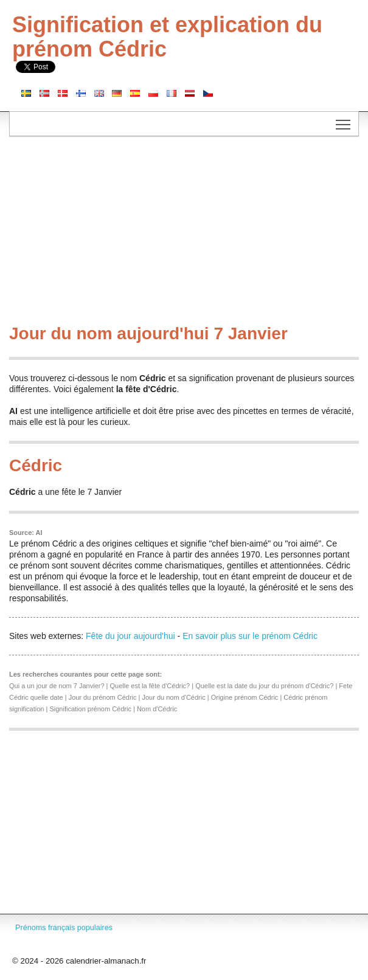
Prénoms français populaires (64, 928)
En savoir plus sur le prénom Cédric (250, 636)
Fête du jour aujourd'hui (130, 636)
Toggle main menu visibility (344, 120)
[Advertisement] (184, 233)
